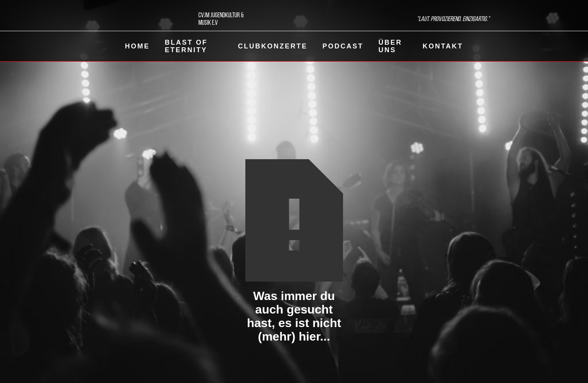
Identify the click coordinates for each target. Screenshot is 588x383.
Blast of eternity (186, 46)
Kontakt (443, 46)
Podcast (343, 46)
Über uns (390, 46)
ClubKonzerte (273, 46)
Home (138, 46)
